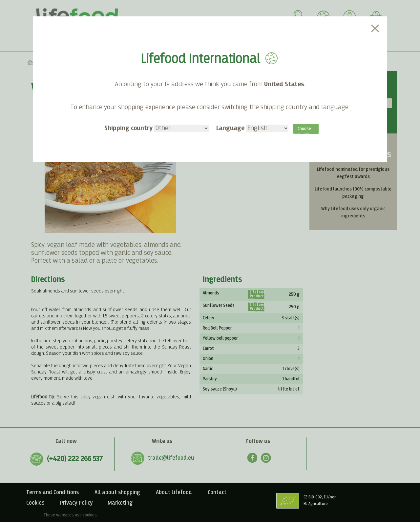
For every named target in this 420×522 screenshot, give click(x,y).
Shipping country (157, 128)
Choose (304, 129)
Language (252, 128)
